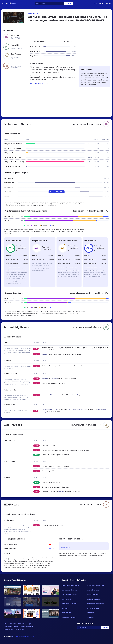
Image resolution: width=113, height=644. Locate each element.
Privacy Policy (8, 630)
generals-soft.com (93, 594)
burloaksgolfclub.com (69, 604)
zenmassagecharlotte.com (95, 604)
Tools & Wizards (99, 4)
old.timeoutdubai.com (69, 594)
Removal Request (27, 627)
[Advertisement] (69, 32)
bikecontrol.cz (67, 613)
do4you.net (90, 617)
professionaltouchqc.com (95, 585)
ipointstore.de (67, 599)
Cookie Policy (19, 630)
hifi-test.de (90, 613)
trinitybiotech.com (93, 608)
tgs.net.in (65, 608)
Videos (6, 624)
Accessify (9, 3)
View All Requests (57, 192)
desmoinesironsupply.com (71, 585)
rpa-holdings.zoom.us (94, 599)
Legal (29, 624)
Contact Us (22, 624)
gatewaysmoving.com (69, 590)
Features (13, 624)
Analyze (68, 4)
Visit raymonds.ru (39, 84)
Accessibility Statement (11, 627)
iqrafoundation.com (69, 617)
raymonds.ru (34, 13)
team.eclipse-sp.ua (93, 590)
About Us (108, 4)
